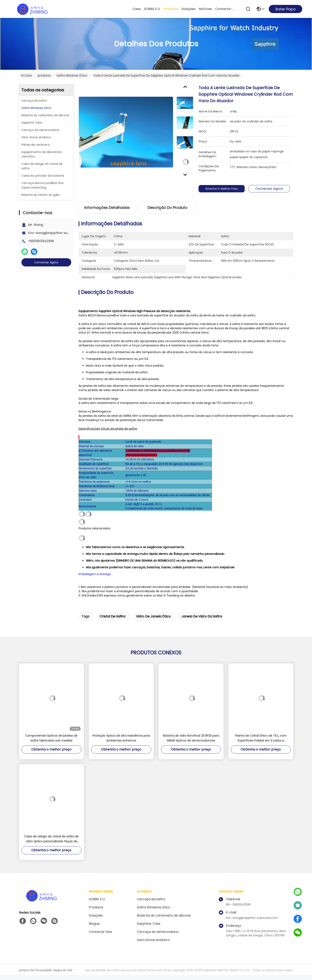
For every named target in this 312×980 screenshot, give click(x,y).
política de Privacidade (35, 970)
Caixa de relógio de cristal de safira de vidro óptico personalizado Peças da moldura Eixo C (51, 839)
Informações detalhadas (107, 208)
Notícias (205, 9)
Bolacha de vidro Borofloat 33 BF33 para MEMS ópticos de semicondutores (191, 738)
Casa (137, 9)
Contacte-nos (225, 9)
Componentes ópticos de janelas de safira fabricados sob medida (51, 738)
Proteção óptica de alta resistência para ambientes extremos (121, 738)
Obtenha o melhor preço (223, 189)
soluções (188, 9)
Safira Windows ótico (72, 75)
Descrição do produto (167, 208)
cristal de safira (112, 616)
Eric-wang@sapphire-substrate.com (58, 233)
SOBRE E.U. (152, 9)
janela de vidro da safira (202, 616)
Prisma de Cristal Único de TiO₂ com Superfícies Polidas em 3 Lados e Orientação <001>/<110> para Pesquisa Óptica (261, 738)
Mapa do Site (63, 970)
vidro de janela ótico (153, 616)
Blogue (94, 924)
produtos (171, 9)
